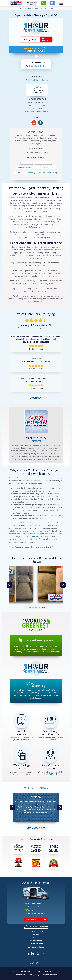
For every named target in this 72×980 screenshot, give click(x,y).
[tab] (28, 787)
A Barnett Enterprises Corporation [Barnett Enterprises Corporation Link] (50, 971)
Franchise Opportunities (36, 919)
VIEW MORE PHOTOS (36, 607)
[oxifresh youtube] (38, 954)
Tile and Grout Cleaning (48, 172)
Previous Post (12, 808)
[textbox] (30, 40)
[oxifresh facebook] (40, 123)
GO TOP (36, 962)
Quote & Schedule (36, 931)
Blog (44, 788)
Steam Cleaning (49, 168)
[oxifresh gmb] (34, 123)
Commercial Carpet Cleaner (28, 168)
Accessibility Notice (50, 975)
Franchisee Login (36, 947)
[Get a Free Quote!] (22, 720)
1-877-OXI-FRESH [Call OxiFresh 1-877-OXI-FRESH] (36, 926)
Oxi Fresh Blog (36, 941)
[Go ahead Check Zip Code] (46, 40)
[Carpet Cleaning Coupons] (50, 720)
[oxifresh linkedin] (43, 954)
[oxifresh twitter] (33, 954)
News (28, 788)
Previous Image (9, 585)
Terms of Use (20, 975)
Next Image (63, 585)
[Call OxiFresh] (36, 66)
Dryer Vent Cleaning (44, 163)
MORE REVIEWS (36, 398)
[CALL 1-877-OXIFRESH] (50, 754)
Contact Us (36, 934)
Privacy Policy (34, 975)
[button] (44, 3)
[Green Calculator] (22, 754)
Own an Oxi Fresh (36, 944)
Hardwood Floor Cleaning (25, 172)
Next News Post (60, 808)
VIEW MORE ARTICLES (36, 828)
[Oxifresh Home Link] (16, 3)
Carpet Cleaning (27, 163)
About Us (36, 937)
